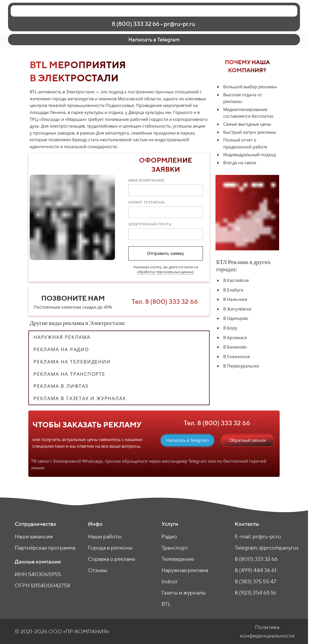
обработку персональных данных (165, 272)
